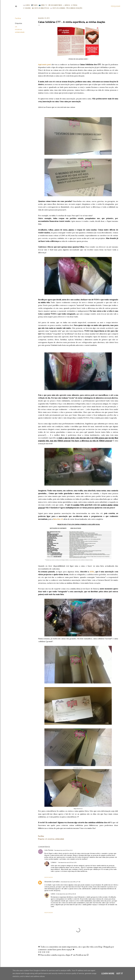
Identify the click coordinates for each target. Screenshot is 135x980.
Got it (120, 974)
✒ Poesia (73, 5)
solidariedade (20, 32)
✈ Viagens (26, 8)
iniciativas (18, 29)
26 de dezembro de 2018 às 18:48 (66, 894)
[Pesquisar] (116, 6)
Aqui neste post (45, 64)
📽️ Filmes (33, 5)
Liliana (53, 894)
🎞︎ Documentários (54, 5)
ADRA (92, 572)
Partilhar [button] (18, 18)
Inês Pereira (49, 850)
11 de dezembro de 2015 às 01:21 (63, 850)
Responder (49, 877)
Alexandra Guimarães (52, 882)
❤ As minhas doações (74, 8)
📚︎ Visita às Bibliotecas (40, 8)
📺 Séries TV (42, 5)
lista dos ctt (58, 519)
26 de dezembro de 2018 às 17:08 (70, 882)
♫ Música (66, 5)
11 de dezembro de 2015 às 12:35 (67, 862)
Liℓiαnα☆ (54, 862)
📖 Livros (26, 5)
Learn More (108, 974)
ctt (16, 27)
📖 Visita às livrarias (57, 8)
